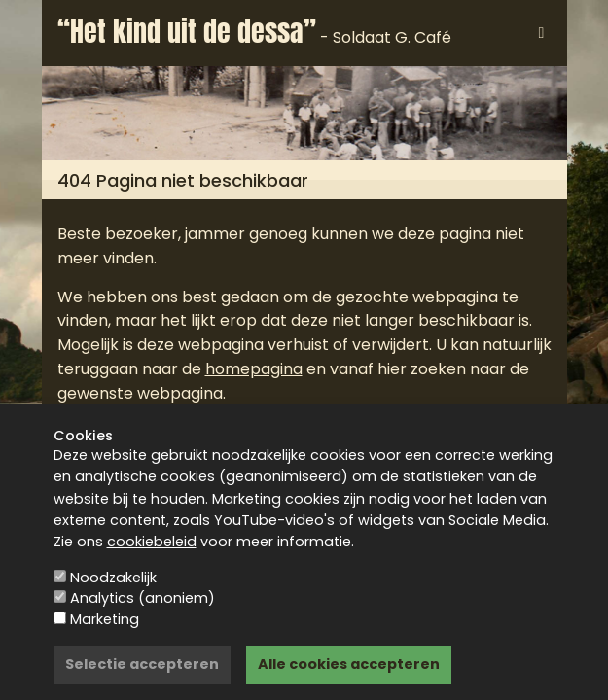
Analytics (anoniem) (143, 598)
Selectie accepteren (142, 664)
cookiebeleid (152, 542)
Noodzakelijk (113, 577)
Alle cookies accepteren (349, 664)
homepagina (254, 369)
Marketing (105, 619)
